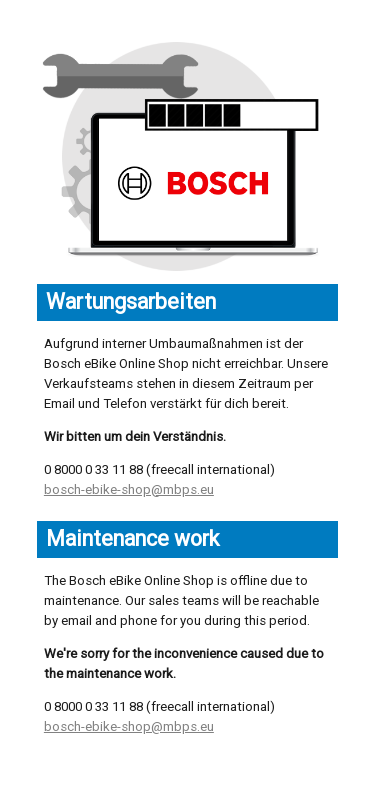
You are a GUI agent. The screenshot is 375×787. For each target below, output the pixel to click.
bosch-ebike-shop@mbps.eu (129, 489)
